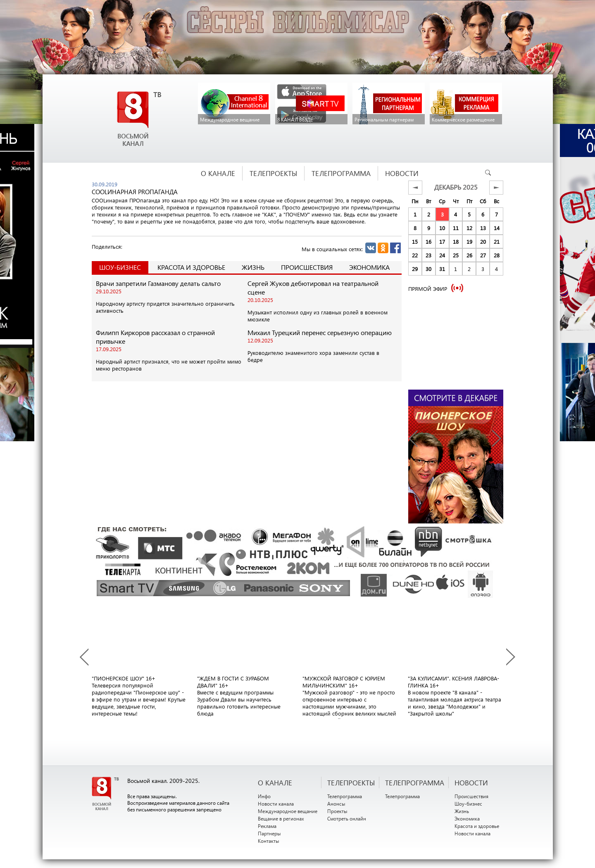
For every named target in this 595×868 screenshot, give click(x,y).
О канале (275, 782)
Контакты (269, 841)
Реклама (267, 826)
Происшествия (307, 267)
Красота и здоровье (191, 267)
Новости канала (276, 804)
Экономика (369, 267)
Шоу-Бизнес (120, 267)
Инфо (264, 796)
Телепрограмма (345, 796)
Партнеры (269, 833)
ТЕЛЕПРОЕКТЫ (351, 782)
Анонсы (336, 804)
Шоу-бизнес (468, 804)
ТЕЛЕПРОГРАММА (415, 782)
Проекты (337, 811)
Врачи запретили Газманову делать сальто (158, 283)
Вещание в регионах (281, 818)
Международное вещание (288, 811)
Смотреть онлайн (347, 818)
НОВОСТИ (471, 782)
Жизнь (253, 267)
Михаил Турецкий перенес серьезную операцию (320, 332)
